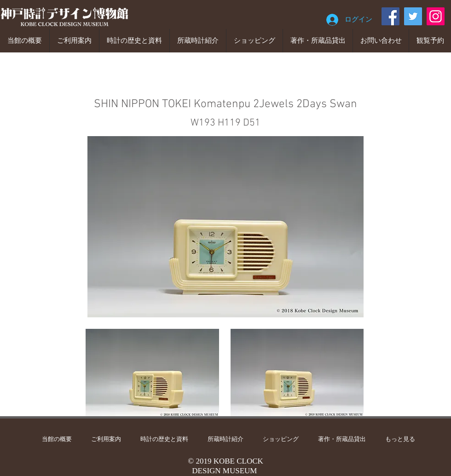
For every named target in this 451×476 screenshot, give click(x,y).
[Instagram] (436, 16)
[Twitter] (413, 16)
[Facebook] (390, 16)
